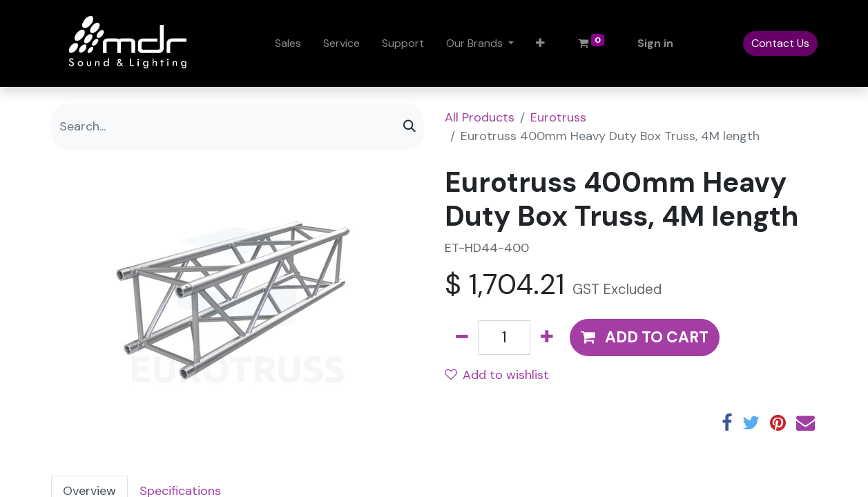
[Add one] (547, 338)
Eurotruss (558, 117)
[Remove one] (462, 338)
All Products (480, 117)
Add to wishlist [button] (497, 375)
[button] (540, 43)
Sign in (655, 43)
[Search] (409, 127)
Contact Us (780, 43)
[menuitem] (288, 43)
